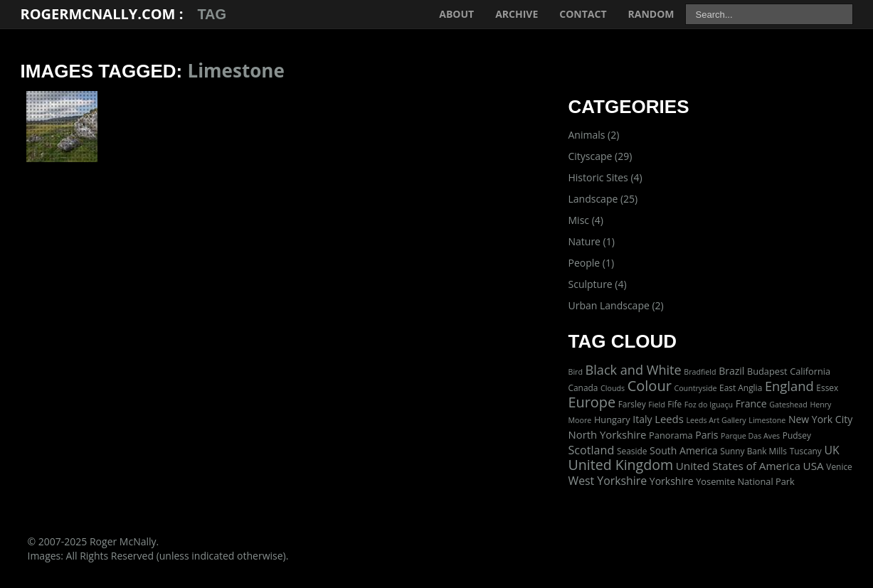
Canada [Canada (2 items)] (583, 387)
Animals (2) (594, 135)
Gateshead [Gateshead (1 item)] (788, 405)
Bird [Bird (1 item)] (576, 372)
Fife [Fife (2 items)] (674, 404)
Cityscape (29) (600, 156)
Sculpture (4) (598, 284)
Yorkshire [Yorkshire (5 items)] (672, 481)
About (456, 14)
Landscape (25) (603, 199)
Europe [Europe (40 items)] (592, 402)
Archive (517, 14)
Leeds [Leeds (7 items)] (669, 419)
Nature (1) (592, 241)
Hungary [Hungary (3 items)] (612, 419)
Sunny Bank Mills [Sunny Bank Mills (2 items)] (753, 451)
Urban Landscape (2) (616, 305)
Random (651, 14)
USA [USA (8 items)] (814, 466)
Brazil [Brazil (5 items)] (731, 371)
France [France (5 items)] (751, 403)
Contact (583, 14)
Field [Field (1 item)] (656, 405)
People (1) (592, 263)
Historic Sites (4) (605, 177)
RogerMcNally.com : (102, 14)
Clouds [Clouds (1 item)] (613, 388)
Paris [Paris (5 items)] (707, 435)
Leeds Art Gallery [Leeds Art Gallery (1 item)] (716, 420)
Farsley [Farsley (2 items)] (632, 404)
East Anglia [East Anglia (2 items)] (741, 387)
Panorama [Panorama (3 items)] (671, 435)
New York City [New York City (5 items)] (820, 419)
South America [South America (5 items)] (683, 450)
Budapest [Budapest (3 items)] (767, 371)
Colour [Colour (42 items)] (650, 386)
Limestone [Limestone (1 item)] (767, 420)
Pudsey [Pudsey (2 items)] (797, 435)
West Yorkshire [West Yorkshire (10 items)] (608, 481)
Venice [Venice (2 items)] (839, 466)
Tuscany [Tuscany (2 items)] (806, 451)
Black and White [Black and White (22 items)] (634, 370)
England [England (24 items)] (789, 386)
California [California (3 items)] (810, 371)
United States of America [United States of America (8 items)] (738, 466)
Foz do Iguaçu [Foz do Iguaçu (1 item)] (709, 405)
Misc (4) (586, 220)
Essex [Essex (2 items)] (827, 387)
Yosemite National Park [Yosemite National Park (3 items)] (745, 481)
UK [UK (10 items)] (831, 450)
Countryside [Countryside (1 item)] (695, 388)
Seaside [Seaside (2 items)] (632, 451)
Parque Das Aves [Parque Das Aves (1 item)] (750, 436)
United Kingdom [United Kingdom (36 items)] (621, 465)
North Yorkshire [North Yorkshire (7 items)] (608, 434)
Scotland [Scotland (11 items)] (592, 450)
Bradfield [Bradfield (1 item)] (700, 372)
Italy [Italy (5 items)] (642, 419)
